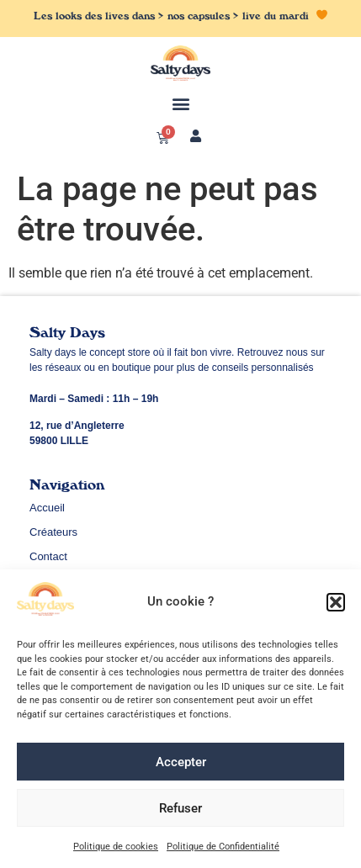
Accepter (181, 765)
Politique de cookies (116, 850)
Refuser (180, 812)
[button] (336, 606)
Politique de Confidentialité (223, 850)
